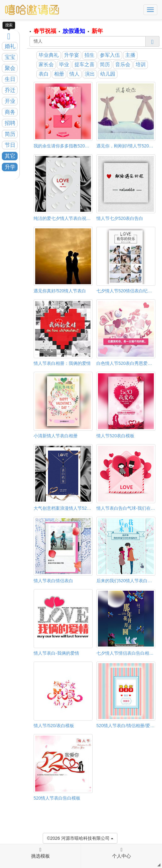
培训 (141, 64)
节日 (10, 145)
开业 (10, 101)
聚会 (10, 68)
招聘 (10, 123)
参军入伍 (110, 55)
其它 (10, 156)
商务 (10, 112)
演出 (90, 74)
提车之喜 (84, 64)
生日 (10, 79)
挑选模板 (40, 853)
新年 (97, 31)
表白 (44, 74)
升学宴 (72, 55)
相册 (59, 74)
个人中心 (121, 853)
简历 (10, 134)
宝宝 (10, 57)
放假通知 (74, 31)
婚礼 (10, 46)
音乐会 (123, 64)
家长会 (46, 64)
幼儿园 (108, 74)
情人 (74, 74)
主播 (130, 55)
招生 (89, 55)
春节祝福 (45, 31)
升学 (10, 167)
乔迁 (10, 90)
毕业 (64, 64)
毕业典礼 (49, 55)
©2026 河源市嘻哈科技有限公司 (80, 838)
